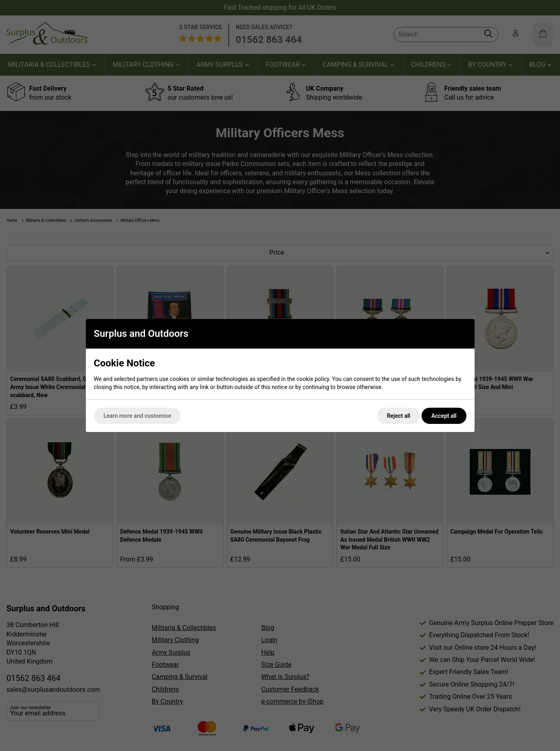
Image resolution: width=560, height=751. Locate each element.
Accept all (444, 416)
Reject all (398, 416)
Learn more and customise (137, 416)
